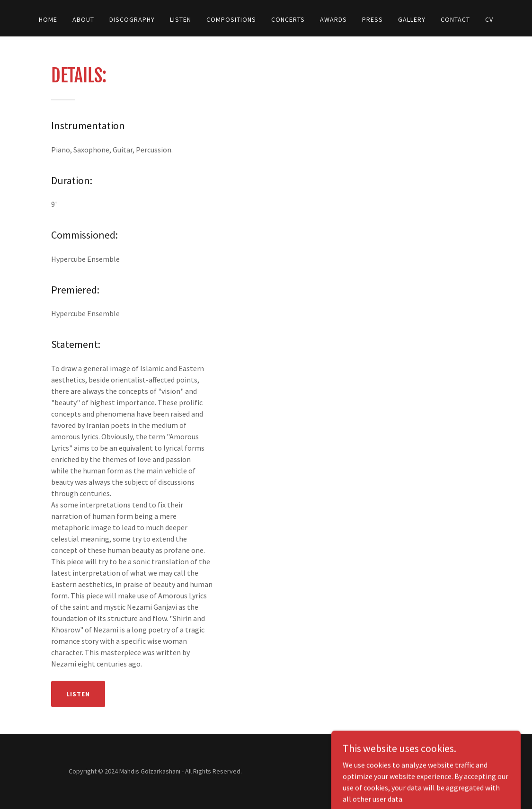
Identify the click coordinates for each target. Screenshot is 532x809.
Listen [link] (181, 19)
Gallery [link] (412, 19)
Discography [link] (132, 19)
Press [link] (372, 19)
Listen (78, 694)
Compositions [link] (231, 19)
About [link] (83, 19)
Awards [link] (333, 19)
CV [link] (489, 19)
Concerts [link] (288, 19)
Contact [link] (455, 19)
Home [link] (48, 19)
